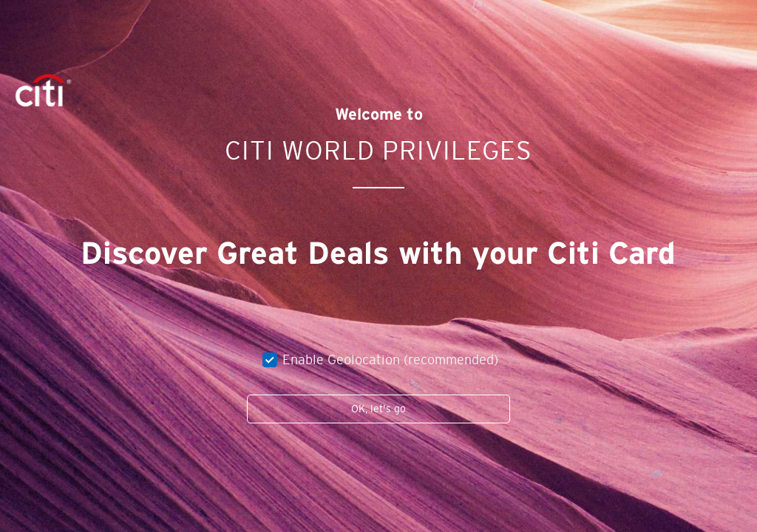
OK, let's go (378, 409)
